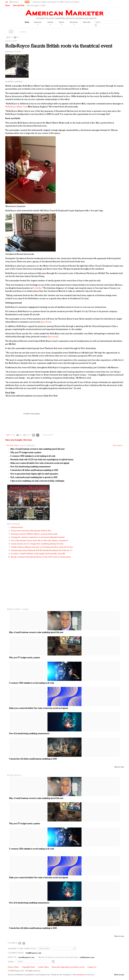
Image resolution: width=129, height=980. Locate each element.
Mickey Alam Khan (15, 82)
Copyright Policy (28, 967)
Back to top (119, 767)
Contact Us (92, 967)
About (8, 5)
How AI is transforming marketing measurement (30, 467)
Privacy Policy (13, 967)
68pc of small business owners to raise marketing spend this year (37, 449)
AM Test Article (17, 528)
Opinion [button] (50, 23)
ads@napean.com (87, 957)
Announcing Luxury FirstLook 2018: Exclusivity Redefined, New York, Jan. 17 (42, 550)
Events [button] (62, 23)
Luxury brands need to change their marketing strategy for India (37, 544)
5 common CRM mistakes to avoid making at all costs (33, 456)
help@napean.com (33, 953)
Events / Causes (11, 41)
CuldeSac (38, 288)
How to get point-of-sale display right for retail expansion (34, 474)
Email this (12, 435)
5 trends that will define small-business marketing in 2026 (34, 470)
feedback (80, 975)
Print (18, 37)
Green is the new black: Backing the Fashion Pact (31, 531)
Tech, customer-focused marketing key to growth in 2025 (34, 478)
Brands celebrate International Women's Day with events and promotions (41, 557)
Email (11, 37)
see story (46, 322)
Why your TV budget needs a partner (26, 453)
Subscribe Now (19, 5)
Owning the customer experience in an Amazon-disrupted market (38, 537)
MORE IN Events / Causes (18, 609)
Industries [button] (38, 23)
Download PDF (48, 435)
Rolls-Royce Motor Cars (16, 107)
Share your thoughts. (19, 440)
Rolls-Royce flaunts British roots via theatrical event (59, 46)
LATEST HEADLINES (27, 445)
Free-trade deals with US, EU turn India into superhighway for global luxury (42, 460)
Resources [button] (74, 23)
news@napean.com (26, 957)
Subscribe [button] (87, 22)
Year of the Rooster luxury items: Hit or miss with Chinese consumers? (39, 541)
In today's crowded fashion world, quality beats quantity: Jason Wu (38, 554)
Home (27, 22)
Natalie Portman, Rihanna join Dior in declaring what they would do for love (42, 547)
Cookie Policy (43, 967)
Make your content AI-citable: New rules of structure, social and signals (40, 463)
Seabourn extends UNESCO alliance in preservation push (34, 534)
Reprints (28, 435)
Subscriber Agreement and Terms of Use (68, 967)
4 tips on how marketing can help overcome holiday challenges (37, 481)
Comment (23, 32)
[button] (15, 2)
